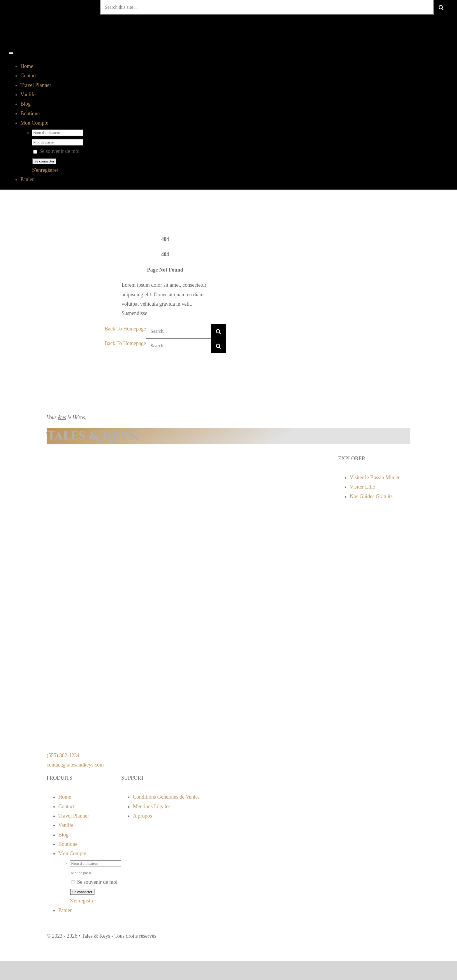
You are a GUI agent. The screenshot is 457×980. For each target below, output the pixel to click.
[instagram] (171, 929)
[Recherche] (441, 7)
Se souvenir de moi (56, 151)
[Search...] (179, 331)
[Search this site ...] (267, 7)
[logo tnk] (82, 42)
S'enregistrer (45, 170)
